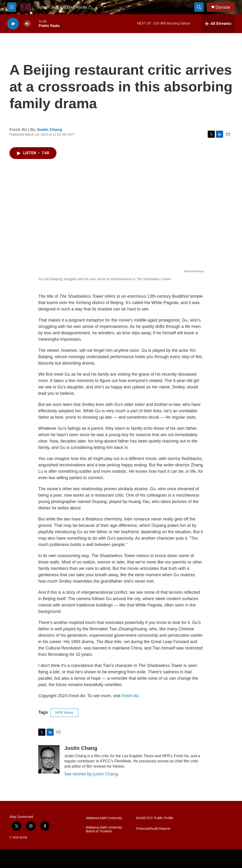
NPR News (64, 713)
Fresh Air (130, 696)
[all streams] (218, 24)
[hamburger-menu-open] (12, 7)
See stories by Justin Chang (91, 774)
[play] (13, 24)
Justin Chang (49, 130)
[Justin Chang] (49, 759)
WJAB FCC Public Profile (155, 818)
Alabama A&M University (104, 818)
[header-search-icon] (199, 7)
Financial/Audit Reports (153, 829)
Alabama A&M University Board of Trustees (104, 829)
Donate (223, 7)
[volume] (27, 24)
